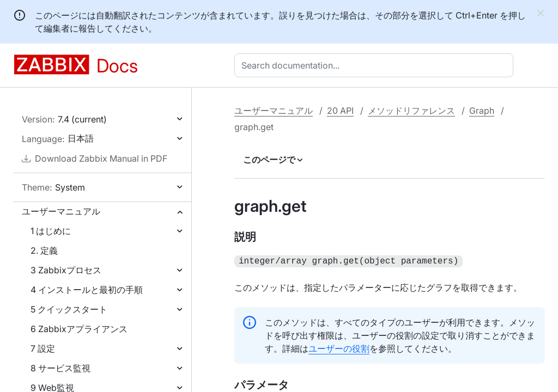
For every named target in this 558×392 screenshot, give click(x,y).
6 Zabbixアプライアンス (79, 329)
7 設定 (43, 348)
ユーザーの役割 (339, 347)
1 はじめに (51, 231)
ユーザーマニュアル (61, 211)
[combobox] (376, 65)
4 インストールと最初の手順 (87, 290)
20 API (340, 111)
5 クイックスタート (69, 309)
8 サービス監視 (60, 368)
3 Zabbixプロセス (66, 270)
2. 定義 (44, 250)
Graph (482, 111)
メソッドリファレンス (411, 111)
